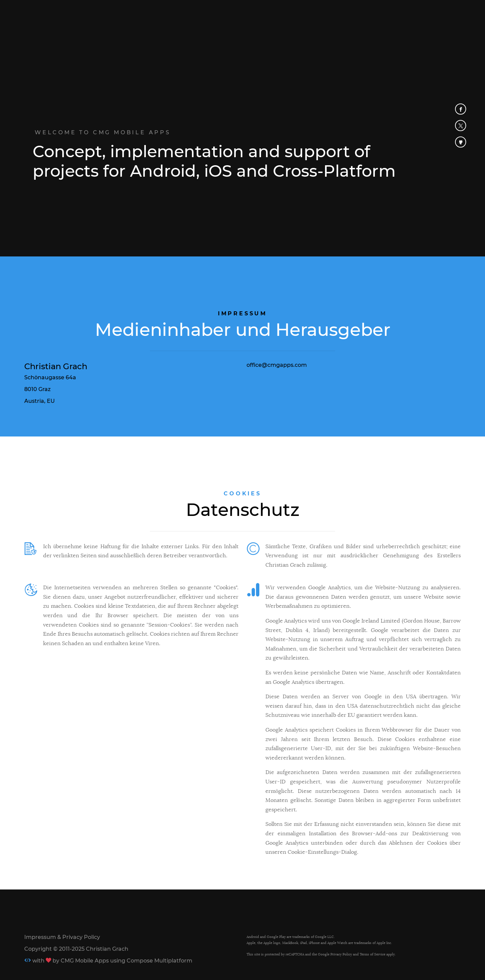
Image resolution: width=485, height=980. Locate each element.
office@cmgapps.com (277, 365)
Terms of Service (373, 954)
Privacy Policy (341, 954)
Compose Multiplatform (159, 961)
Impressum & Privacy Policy (62, 937)
